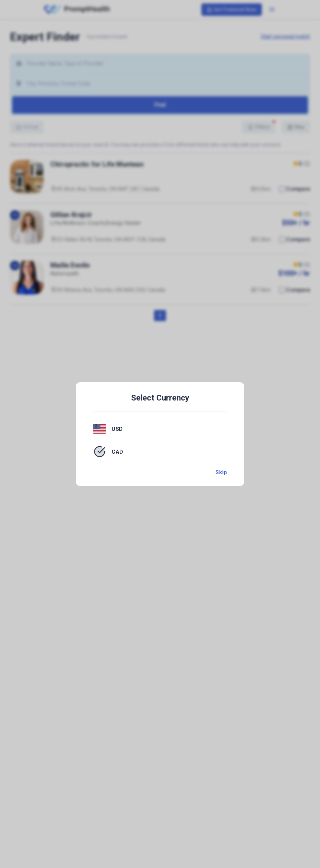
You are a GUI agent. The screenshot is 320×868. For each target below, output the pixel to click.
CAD (117, 452)
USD (117, 429)
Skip (221, 472)
